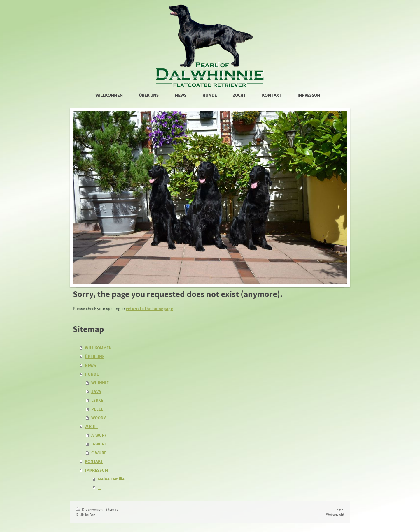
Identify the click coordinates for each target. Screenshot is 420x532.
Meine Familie (111, 479)
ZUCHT (91, 426)
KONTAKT (94, 461)
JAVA (96, 391)
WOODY (99, 418)
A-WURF (99, 435)
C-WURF (99, 453)
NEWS (90, 365)
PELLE (97, 409)
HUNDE (92, 374)
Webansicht (335, 514)
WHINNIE (100, 383)
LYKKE (97, 400)
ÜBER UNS (95, 356)
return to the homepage (149, 308)
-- (99, 488)
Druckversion (90, 509)
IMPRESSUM (96, 470)
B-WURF (99, 444)
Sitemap (112, 509)
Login (340, 509)
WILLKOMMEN (98, 348)
